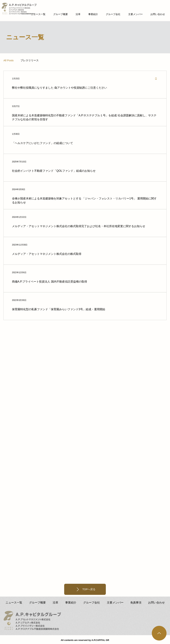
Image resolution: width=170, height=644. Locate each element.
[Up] (159, 633)
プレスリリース (30, 60)
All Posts (8, 60)
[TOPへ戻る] (85, 589)
